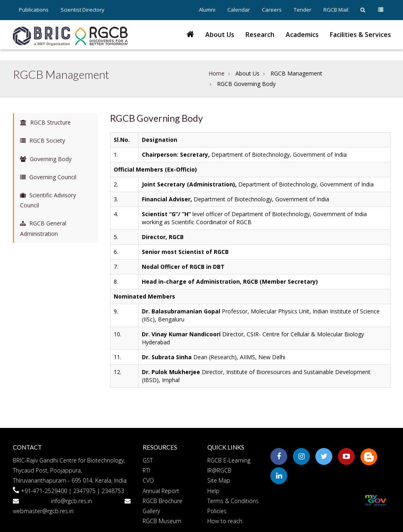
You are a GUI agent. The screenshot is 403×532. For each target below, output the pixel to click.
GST (148, 460)
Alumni (207, 10)
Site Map (219, 480)
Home (217, 73)
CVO (148, 480)
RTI (146, 470)
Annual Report (161, 491)
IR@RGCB (219, 470)
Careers (272, 10)
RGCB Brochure (163, 501)
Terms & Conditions (233, 501)
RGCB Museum (162, 521)
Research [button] (260, 35)
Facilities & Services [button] (360, 35)
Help (213, 491)
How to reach (225, 521)
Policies (217, 511)
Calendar (239, 10)
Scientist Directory (83, 10)
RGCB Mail (336, 10)
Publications (34, 10)
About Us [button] (220, 35)
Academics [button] (302, 35)
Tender (303, 10)
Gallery (151, 511)
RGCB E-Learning (229, 460)
